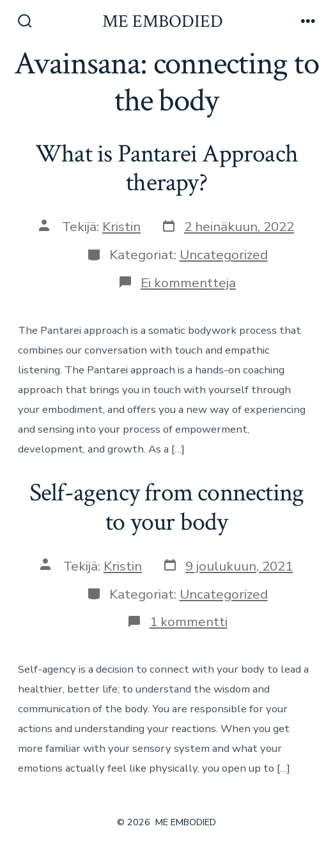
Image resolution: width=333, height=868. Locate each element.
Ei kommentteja (188, 283)
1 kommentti (189, 622)
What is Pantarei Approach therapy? (166, 168)
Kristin (121, 227)
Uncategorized (224, 255)
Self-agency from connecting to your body (167, 507)
